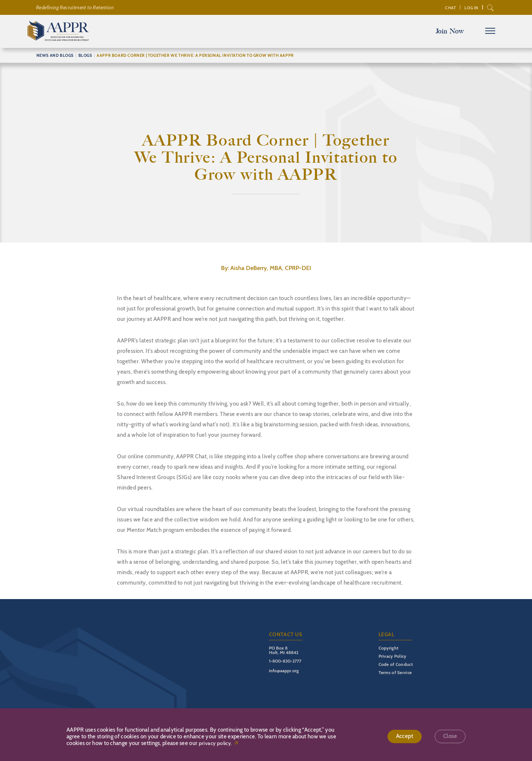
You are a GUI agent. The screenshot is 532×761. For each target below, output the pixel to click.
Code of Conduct (396, 664)
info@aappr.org (284, 671)
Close (450, 736)
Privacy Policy (392, 656)
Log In (471, 8)
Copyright (389, 648)
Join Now (450, 31)
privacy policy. (215, 743)
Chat (450, 8)
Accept (405, 736)
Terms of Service (395, 672)
